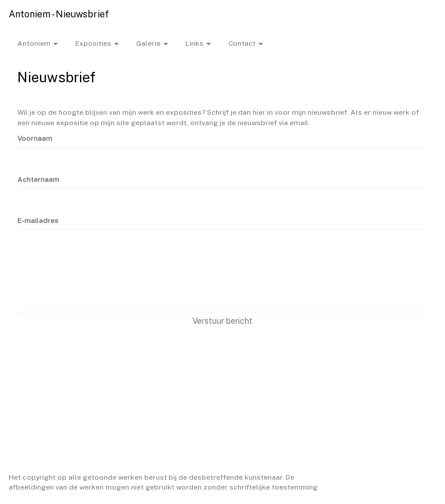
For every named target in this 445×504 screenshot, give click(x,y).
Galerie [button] (152, 43)
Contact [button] (246, 43)
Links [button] (198, 43)
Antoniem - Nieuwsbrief (59, 14)
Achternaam (38, 180)
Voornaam (35, 138)
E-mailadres (38, 221)
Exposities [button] (97, 43)
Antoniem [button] (38, 43)
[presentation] (105, 280)
